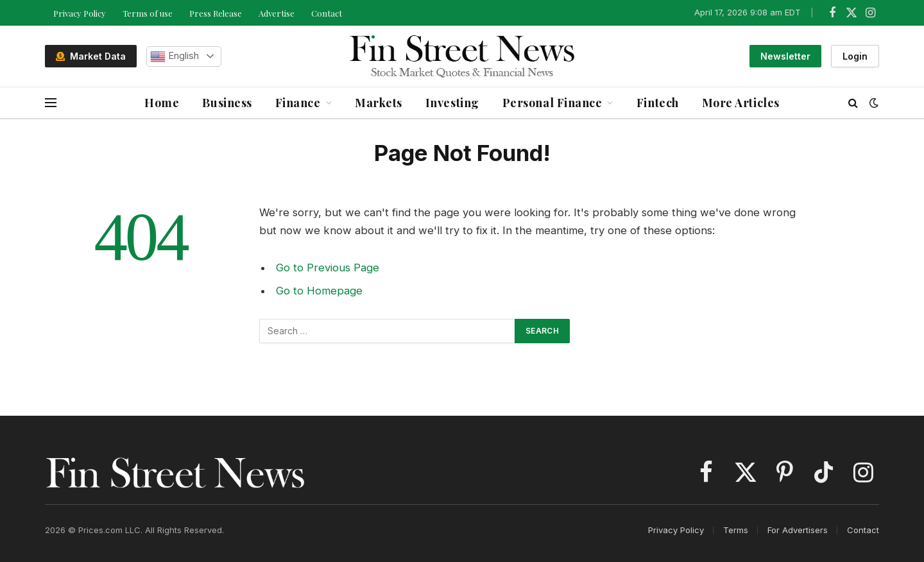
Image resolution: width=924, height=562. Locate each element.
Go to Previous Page (328, 268)
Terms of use (148, 13)
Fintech (658, 103)
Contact (327, 13)
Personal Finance (552, 103)
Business (227, 103)
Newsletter (785, 56)
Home (162, 103)
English (175, 56)
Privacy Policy (80, 13)
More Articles (741, 103)
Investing (452, 103)
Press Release (216, 13)
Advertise (277, 13)
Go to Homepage (319, 291)
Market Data (91, 56)
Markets (379, 103)
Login (855, 56)
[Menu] (51, 103)
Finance (298, 103)
